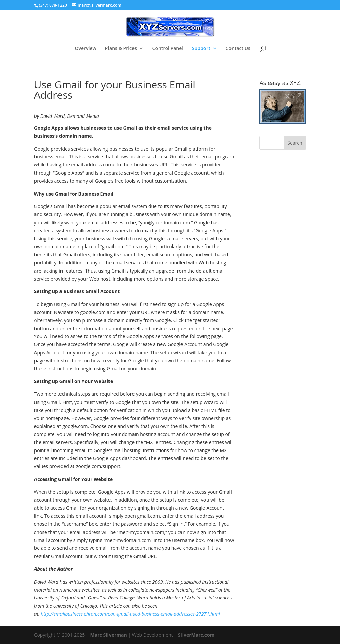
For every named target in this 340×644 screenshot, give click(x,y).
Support (201, 49)
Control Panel (168, 49)
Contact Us (238, 49)
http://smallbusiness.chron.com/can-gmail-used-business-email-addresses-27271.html (130, 614)
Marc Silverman (109, 635)
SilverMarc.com (196, 635)
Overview (85, 49)
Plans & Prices (121, 49)
